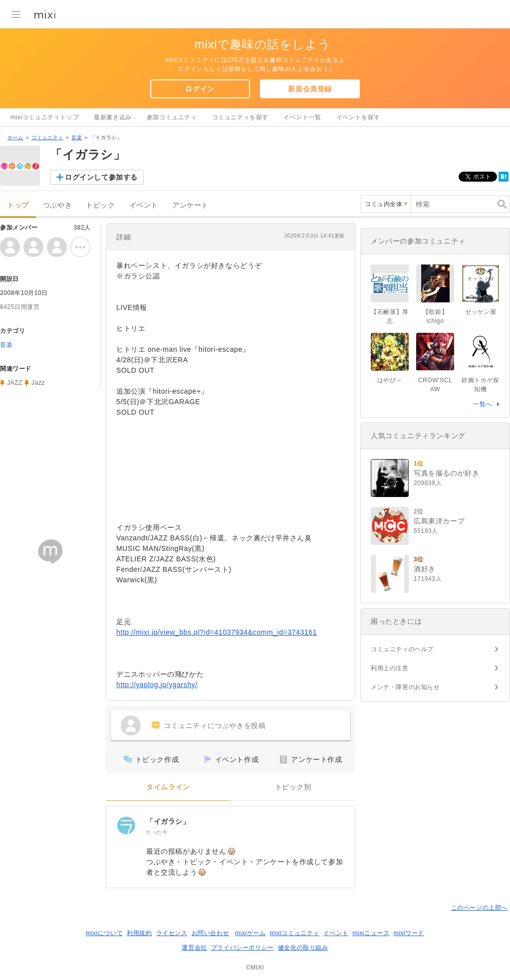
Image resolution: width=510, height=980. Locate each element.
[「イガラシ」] (126, 826)
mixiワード (409, 933)
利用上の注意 (390, 668)
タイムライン (168, 787)
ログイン (200, 89)
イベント (144, 205)
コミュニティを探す (240, 117)
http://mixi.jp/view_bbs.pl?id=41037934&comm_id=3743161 (217, 632)
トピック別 (293, 787)
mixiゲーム (251, 933)
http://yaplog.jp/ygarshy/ (157, 685)
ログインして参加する (101, 177)
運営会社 (194, 948)
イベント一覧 (302, 117)
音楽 (77, 137)
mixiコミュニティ (295, 933)
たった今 (157, 832)
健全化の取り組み (303, 948)
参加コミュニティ (172, 117)
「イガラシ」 (168, 821)
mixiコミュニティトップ (45, 117)
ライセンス (172, 933)
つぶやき (57, 205)
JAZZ (15, 383)
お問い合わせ (211, 933)
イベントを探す (358, 117)
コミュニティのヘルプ (402, 649)
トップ (18, 205)
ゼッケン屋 (481, 312)
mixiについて (104, 933)
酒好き (425, 569)
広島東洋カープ (439, 521)
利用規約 (139, 933)
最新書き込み (113, 117)
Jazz (38, 383)
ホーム (15, 137)
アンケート (190, 205)
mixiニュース (371, 933)
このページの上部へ (479, 908)
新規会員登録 (310, 89)
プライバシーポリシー (243, 948)
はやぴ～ (390, 380)
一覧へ (483, 404)
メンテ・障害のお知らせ (405, 687)
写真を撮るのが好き (446, 473)
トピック (100, 205)
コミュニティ (47, 137)
